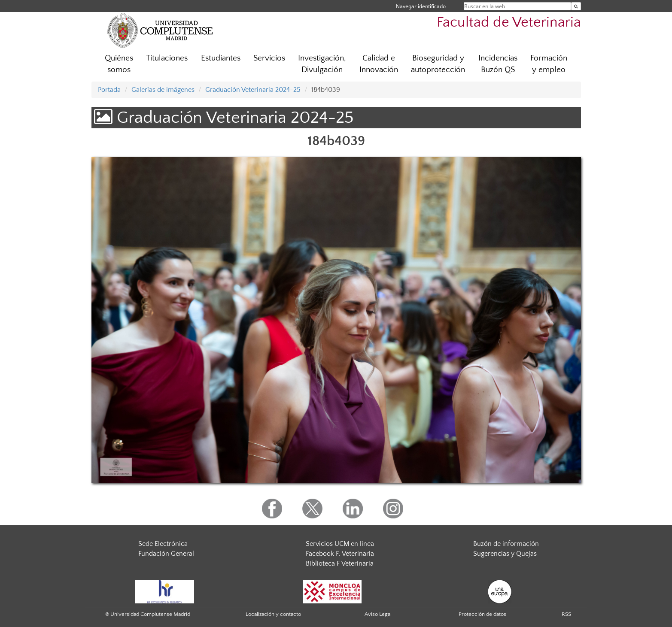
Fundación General (166, 554)
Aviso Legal (378, 614)
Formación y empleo (549, 64)
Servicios (269, 58)
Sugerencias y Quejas (505, 554)
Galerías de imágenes (163, 90)
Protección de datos (482, 614)
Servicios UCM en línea (340, 544)
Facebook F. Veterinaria (340, 554)
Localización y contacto (273, 614)
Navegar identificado (421, 6)
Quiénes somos (119, 64)
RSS (566, 614)
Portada (109, 90)
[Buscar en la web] (576, 6)
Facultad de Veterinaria (509, 23)
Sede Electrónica (163, 544)
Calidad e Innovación (379, 64)
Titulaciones (167, 58)
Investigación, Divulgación (322, 64)
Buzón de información (506, 544)
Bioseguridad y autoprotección (438, 64)
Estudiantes (221, 58)
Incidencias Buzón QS (498, 64)
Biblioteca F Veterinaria (340, 563)
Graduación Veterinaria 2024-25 (253, 90)
